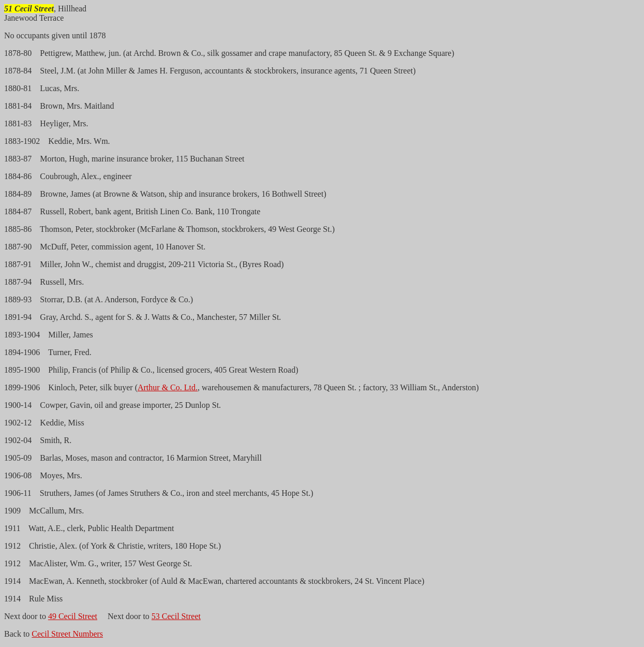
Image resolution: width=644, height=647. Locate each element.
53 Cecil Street (176, 616)
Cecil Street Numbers (67, 634)
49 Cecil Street (73, 616)
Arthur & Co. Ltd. (168, 387)
